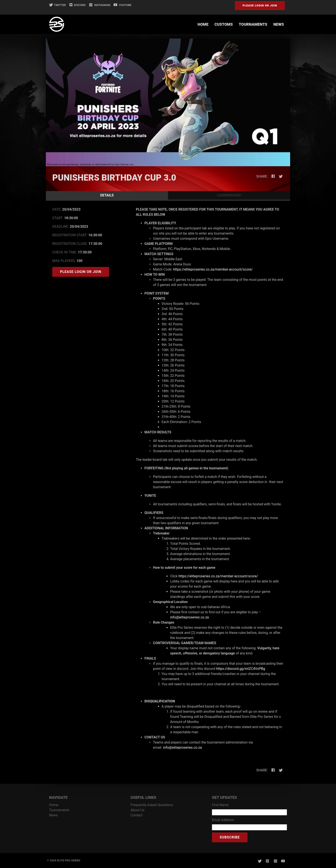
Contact (136, 815)
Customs (224, 24)
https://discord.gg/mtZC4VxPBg (241, 669)
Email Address (223, 820)
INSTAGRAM (99, 5)
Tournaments (253, 24)
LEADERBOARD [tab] (229, 195)
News (279, 24)
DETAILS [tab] (107, 195)
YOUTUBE (122, 5)
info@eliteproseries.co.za (190, 617)
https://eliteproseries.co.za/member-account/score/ (213, 269)
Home (203, 24)
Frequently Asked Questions (152, 805)
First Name (220, 805)
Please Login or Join (260, 5)
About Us (137, 810)
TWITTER (58, 5)
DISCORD (77, 5)
